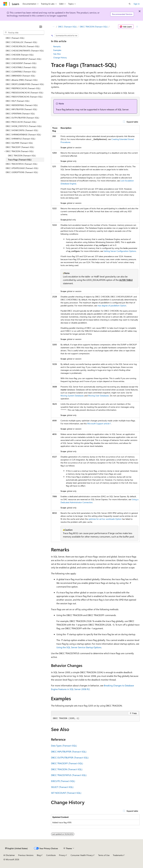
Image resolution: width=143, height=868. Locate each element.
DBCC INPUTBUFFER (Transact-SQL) (69, 752)
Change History (60, 58)
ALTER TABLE (126, 280)
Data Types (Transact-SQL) (64, 746)
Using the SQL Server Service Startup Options (79, 647)
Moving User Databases (99, 396)
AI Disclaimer (9, 855)
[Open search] (130, 4)
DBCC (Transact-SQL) (67, 27)
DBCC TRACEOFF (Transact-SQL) (67, 763)
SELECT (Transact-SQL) (62, 787)
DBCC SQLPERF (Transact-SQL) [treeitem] (19, 143)
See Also (57, 54)
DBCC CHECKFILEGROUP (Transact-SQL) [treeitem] (23, 59)
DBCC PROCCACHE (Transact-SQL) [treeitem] (21, 122)
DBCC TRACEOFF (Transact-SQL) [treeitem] (20, 147)
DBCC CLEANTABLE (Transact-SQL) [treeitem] (21, 72)
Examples (57, 50)
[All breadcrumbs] (54, 27)
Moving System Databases (72, 396)
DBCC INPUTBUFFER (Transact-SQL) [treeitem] (21, 109)
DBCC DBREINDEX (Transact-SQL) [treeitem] (20, 76)
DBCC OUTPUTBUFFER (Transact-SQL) (70, 757)
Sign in (137, 4)
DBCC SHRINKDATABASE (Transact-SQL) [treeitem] (23, 135)
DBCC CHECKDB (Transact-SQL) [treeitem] (20, 55)
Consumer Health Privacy (82, 855)
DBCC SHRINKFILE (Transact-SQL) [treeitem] (20, 139)
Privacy (62, 855)
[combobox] (24, 33)
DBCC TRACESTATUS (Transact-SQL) (69, 775)
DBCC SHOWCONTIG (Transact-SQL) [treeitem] (22, 130)
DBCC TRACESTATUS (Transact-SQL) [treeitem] (21, 164)
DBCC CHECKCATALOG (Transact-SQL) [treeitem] (23, 46)
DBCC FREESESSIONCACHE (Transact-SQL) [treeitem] (24, 93)
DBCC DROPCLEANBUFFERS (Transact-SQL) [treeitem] (25, 84)
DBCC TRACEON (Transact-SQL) (94, 27)
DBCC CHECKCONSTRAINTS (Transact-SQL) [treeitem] (25, 51)
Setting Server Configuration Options (120, 251)
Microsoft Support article (98, 424)
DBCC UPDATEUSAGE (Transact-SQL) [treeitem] (22, 168)
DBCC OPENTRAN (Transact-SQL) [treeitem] (20, 114)
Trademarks (118, 855)
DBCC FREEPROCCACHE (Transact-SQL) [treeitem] (23, 88)
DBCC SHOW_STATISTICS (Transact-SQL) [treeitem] (24, 126)
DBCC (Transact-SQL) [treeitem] (15, 38)
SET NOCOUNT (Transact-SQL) (66, 793)
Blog (39, 855)
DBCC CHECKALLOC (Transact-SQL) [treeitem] (21, 42)
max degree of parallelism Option (112, 306)
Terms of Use (104, 855)
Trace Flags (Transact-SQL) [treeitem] (20, 160)
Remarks (57, 46)
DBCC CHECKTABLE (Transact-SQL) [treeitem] (21, 67)
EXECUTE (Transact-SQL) (63, 781)
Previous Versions (26, 855)
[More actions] (137, 27)
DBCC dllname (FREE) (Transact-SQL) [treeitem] (22, 80)
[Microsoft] (5, 4)
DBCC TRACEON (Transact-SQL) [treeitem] (22, 155)
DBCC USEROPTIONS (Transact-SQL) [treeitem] (22, 172)
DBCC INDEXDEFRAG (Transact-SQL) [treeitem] (22, 105)
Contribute (51, 855)
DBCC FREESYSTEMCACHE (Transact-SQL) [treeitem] (24, 97)
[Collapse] (41, 27)
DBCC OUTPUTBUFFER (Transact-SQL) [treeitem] (22, 118)
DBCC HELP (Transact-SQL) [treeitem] (18, 101)
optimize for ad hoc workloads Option (105, 519)
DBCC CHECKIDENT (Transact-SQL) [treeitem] (21, 63)
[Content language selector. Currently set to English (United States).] (16, 848)
